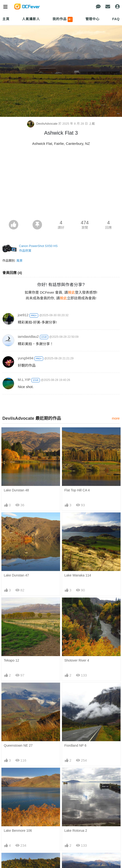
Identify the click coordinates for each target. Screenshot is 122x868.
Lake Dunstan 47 (16, 575)
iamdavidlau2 (28, 336)
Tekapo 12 (12, 660)
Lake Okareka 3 (16, 861)
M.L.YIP (24, 380)
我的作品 (63, 19)
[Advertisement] (61, 184)
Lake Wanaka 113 (78, 861)
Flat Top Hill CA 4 (77, 490)
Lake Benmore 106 (18, 831)
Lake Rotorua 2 (76, 831)
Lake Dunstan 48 (16, 490)
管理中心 (92, 19)
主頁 (6, 19)
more (116, 418)
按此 (71, 292)
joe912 (23, 315)
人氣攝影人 (31, 19)
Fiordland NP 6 (75, 745)
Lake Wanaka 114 (78, 575)
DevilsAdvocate (43, 124)
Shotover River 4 (77, 660)
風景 (19, 261)
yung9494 (26, 358)
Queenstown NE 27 (18, 745)
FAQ (116, 19)
